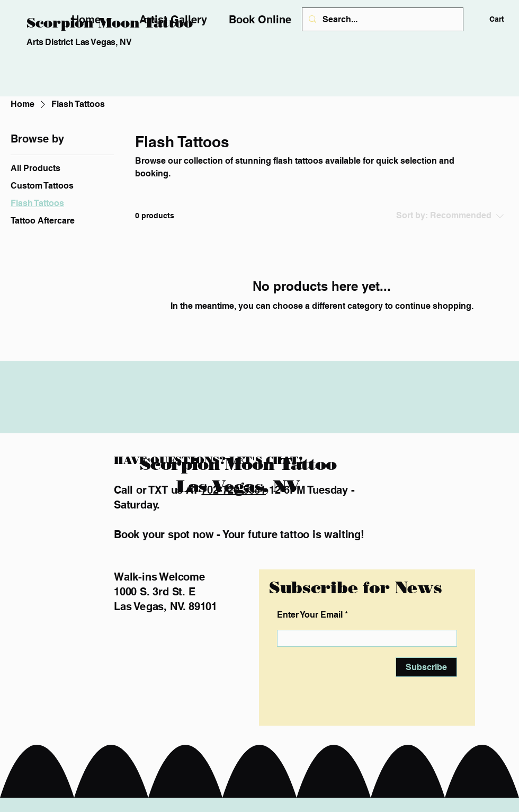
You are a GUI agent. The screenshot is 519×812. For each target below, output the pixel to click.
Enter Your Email (310, 615)
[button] (504, 19)
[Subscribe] (426, 667)
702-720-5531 (234, 490)
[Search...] (382, 19)
